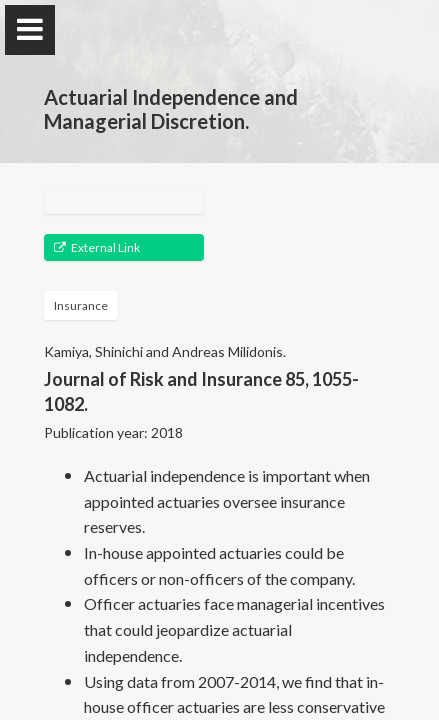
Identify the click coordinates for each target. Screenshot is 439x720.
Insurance (81, 305)
